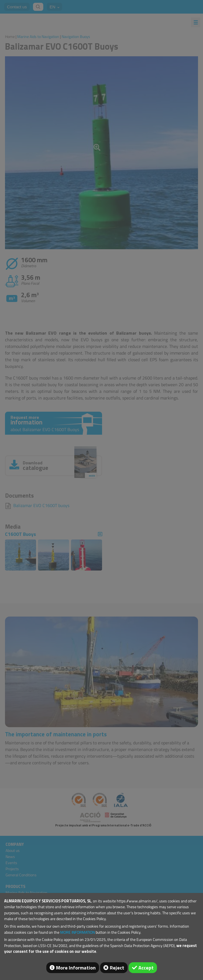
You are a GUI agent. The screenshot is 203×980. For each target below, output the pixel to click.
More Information (76, 968)
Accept (146, 968)
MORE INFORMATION (78, 932)
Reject (117, 968)
